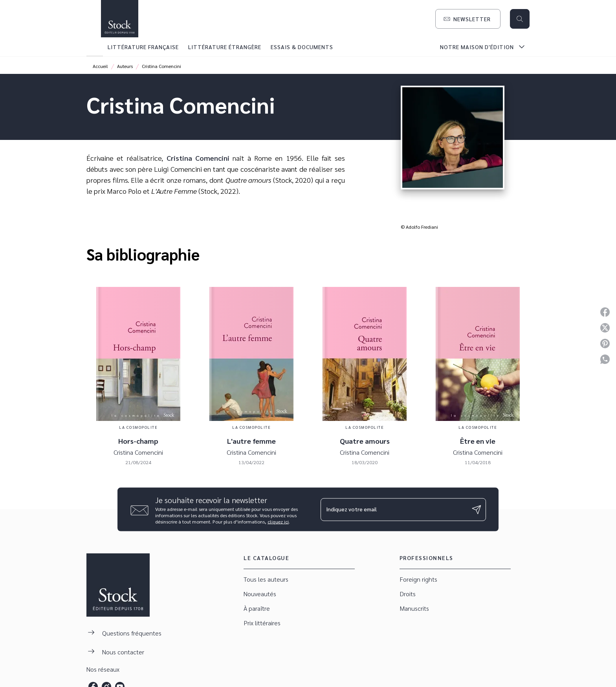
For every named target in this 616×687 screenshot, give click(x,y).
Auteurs (125, 66)
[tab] (95, 47)
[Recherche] (520, 19)
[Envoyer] (477, 509)
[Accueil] (119, 19)
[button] (468, 19)
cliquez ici (278, 522)
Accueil (100, 66)
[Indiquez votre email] (393, 509)
